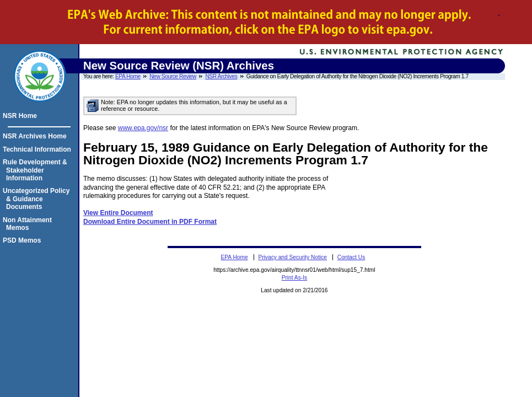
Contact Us (351, 257)
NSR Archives (221, 76)
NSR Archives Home (36, 136)
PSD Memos (23, 240)
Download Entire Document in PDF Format (150, 222)
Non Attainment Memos (29, 224)
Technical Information (39, 149)
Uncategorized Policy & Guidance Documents (38, 199)
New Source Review (173, 76)
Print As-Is (294, 278)
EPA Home (128, 76)
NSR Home (22, 116)
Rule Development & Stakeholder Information (37, 170)
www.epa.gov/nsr (143, 128)
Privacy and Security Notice (292, 257)
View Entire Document (118, 213)
